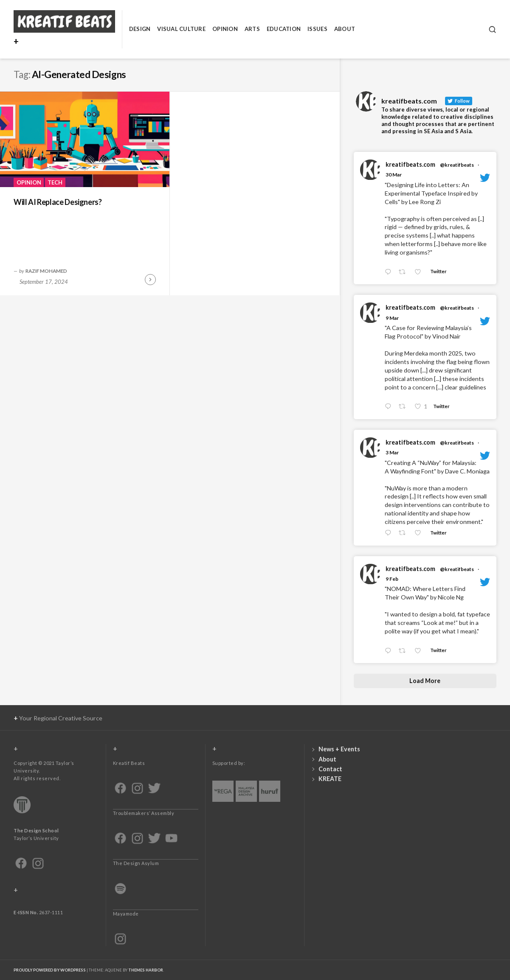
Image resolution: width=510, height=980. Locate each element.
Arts (252, 29)
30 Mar (394, 175)
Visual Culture (181, 29)
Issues (317, 29)
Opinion (225, 29)
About (345, 29)
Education (284, 29)
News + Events (339, 749)
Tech (55, 182)
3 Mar (392, 452)
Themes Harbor (146, 970)
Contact (330, 769)
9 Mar (392, 318)
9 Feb (392, 579)
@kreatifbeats (457, 165)
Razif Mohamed (46, 271)
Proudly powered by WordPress (50, 970)
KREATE (330, 779)
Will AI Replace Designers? (58, 202)
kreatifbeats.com (410, 164)
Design (140, 29)
